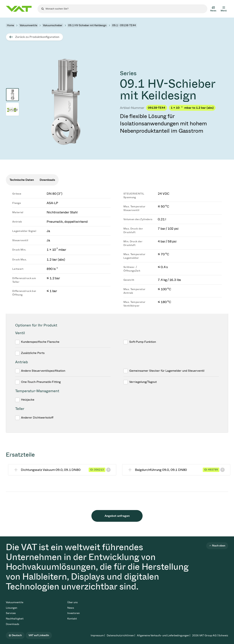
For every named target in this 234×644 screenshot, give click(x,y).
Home (10, 25)
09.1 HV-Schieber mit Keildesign (87, 25)
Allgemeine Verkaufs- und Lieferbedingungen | (164, 635)
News (71, 608)
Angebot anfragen (117, 516)
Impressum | (98, 635)
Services (11, 613)
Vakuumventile (28, 25)
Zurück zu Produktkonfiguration (37, 37)
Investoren (73, 613)
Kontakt (72, 619)
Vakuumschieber (53, 25)
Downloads (13, 624)
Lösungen (12, 608)
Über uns (72, 602)
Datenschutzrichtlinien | (121, 635)
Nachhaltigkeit (15, 619)
